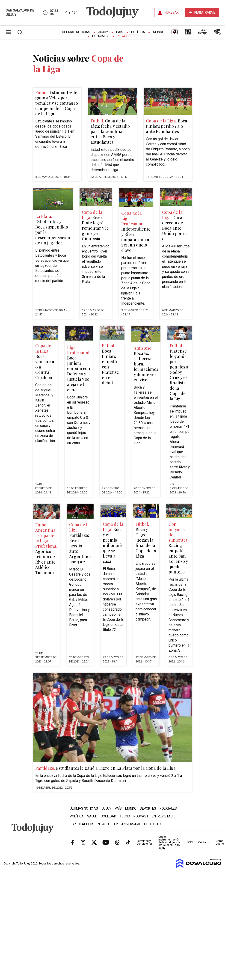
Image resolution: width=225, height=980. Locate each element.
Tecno (125, 816)
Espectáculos (82, 824)
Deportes (148, 809)
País (120, 32)
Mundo (159, 32)
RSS (190, 842)
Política (138, 32)
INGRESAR (171, 13)
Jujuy (103, 32)
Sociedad (108, 816)
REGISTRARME (205, 13)
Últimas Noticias (76, 32)
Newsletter (128, 36)
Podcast (141, 816)
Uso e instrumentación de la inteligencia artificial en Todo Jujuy (169, 842)
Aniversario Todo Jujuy (141, 824)
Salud (92, 816)
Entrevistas (162, 816)
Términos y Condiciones (145, 842)
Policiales (101, 36)
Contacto (204, 842)
